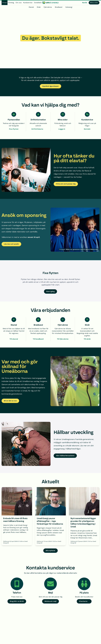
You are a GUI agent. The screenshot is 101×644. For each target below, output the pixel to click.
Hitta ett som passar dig (66, 184)
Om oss (19, 3)
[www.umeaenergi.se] (50, 3)
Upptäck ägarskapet (50, 86)
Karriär (85, 3)
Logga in (62, 129)
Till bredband (38, 339)
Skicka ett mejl (50, 601)
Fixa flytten (14, 129)
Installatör (38, 3)
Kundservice (28, 3)
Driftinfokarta (37, 129)
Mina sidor (94, 3)
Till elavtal (14, 339)
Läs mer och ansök (11, 244)
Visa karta (83, 601)
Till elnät (87, 339)
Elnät (39, 7)
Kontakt (87, 129)
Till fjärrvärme (63, 339)
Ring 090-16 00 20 (17, 601)
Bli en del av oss (10, 401)
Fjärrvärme (48, 7)
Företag (11, 3)
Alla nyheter (51, 551)
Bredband (59, 7)
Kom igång (50, 291)
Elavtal (31, 7)
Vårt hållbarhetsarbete (65, 456)
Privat (5, 3)
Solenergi (69, 7)
